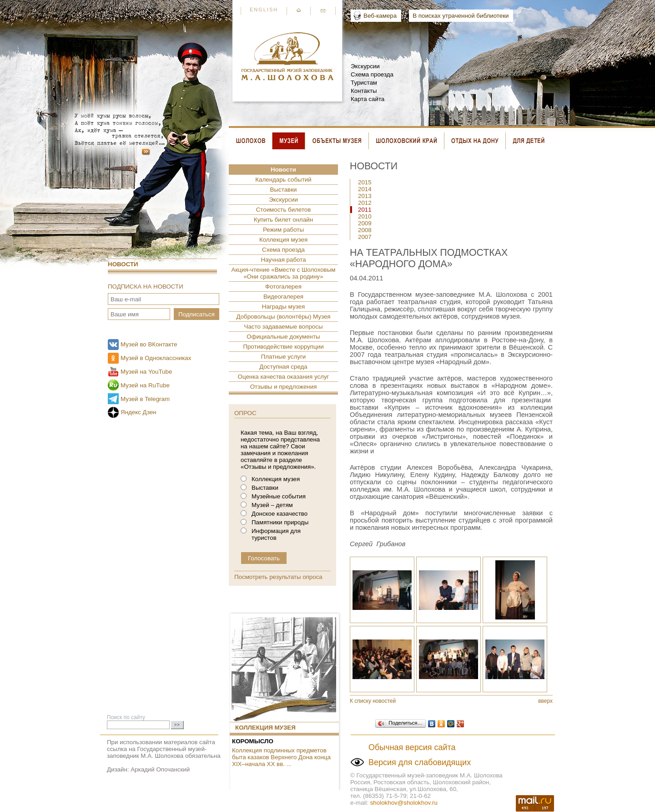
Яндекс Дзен (139, 412)
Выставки (284, 190)
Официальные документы (283, 337)
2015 (365, 182)
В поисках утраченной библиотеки (461, 16)
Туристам (364, 83)
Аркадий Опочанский (160, 769)
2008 (365, 230)
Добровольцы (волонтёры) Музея (283, 317)
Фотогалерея (283, 287)
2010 (365, 216)
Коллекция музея (283, 240)
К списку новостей (373, 701)
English (264, 10)
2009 (365, 223)
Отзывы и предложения (284, 387)
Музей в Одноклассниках (156, 358)
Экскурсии (365, 66)
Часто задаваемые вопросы (284, 327)
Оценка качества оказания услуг (284, 377)
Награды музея (283, 307)
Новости (123, 264)
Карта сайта (368, 99)
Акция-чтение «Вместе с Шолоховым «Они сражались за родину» (284, 273)
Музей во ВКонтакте (149, 344)
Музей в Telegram (145, 399)
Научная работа (283, 260)
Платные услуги (284, 357)
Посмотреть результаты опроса (278, 577)
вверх (545, 701)
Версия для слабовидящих (420, 762)
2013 (365, 196)
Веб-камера (380, 16)
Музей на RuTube (145, 385)
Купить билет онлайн (283, 220)
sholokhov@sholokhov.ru (404, 803)
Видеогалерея (283, 297)
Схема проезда (372, 74)
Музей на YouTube (146, 372)
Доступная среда (283, 367)
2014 (365, 189)
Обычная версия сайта (412, 747)
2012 (365, 203)
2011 (365, 210)
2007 (365, 237)
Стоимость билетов (284, 210)
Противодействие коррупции (283, 347)
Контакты (364, 91)
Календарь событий (283, 180)
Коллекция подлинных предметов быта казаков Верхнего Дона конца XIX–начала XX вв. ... (281, 757)
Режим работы (283, 230)
